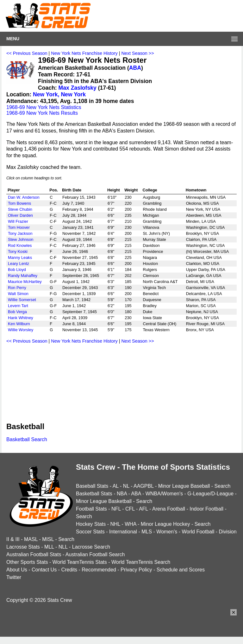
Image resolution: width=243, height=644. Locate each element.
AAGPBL (143, 486)
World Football (198, 532)
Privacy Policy (136, 570)
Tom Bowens (19, 203)
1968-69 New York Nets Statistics (44, 107)
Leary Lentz (19, 264)
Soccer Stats (90, 532)
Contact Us (44, 570)
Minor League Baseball (184, 486)
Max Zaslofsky (78, 88)
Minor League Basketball (104, 501)
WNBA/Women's (164, 494)
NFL (116, 509)
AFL (143, 509)
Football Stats (91, 509)
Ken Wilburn (19, 324)
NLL (63, 547)
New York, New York (59, 94)
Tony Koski (18, 251)
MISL (48, 539)
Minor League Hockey (165, 524)
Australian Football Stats (34, 554)
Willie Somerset (22, 300)
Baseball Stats (92, 486)
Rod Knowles (20, 245)
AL (116, 486)
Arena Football (169, 509)
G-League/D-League (210, 494)
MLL (49, 547)
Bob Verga (17, 312)
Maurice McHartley (25, 282)
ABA (135, 68)
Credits (69, 570)
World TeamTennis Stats (80, 562)
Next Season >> (137, 53)
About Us (17, 570)
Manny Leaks (20, 258)
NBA (122, 494)
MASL (31, 539)
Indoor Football (206, 509)
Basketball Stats (94, 494)
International (123, 532)
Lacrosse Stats (23, 547)
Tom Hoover (19, 227)
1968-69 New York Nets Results (42, 113)
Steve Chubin (20, 209)
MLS (147, 532)
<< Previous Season (27, 53)
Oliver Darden (20, 215)
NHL (115, 524)
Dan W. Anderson (24, 197)
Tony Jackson (20, 233)
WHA (130, 524)
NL (126, 486)
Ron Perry (17, 288)
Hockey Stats (91, 524)
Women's (167, 532)
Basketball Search (27, 439)
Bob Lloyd (17, 270)
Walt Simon (18, 294)
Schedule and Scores (181, 570)
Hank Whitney (21, 318)
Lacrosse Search (91, 547)
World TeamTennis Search (141, 562)
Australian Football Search (95, 554)
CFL (130, 509)
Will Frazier (18, 221)
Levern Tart (18, 306)
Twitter (14, 577)
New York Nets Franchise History (84, 53)
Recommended (99, 570)
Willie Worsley (21, 330)
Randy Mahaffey (23, 276)
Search (223, 486)
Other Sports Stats (27, 562)
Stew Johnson (21, 239)
